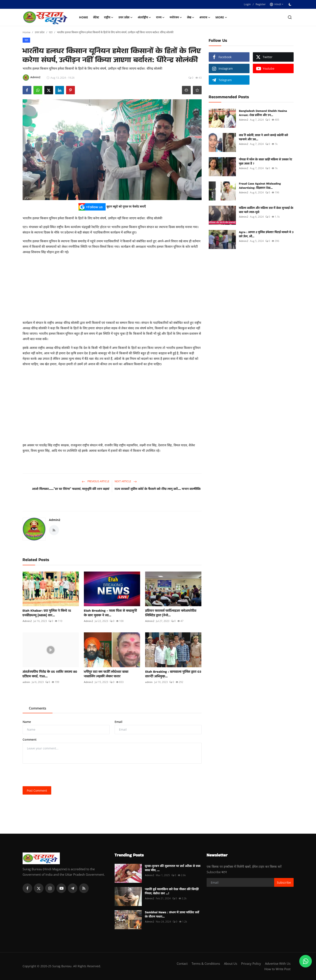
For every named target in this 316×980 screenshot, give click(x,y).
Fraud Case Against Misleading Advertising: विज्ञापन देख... (260, 186)
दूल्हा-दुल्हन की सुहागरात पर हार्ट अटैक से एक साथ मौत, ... (173, 868)
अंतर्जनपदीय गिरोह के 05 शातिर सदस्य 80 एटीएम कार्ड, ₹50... (50, 674)
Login (247, 4)
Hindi (275, 4)
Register (261, 4)
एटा (51, 32)
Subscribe (284, 882)
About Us (231, 963)
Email (118, 722)
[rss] (84, 888)
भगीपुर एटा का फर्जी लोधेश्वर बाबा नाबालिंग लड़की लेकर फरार (106, 674)
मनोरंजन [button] (176, 17)
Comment (30, 739)
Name (27, 722)
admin (26, 682)
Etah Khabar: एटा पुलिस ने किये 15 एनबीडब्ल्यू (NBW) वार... (47, 613)
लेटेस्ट (96, 17)
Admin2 (55, 520)
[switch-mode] (290, 4)
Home (84, 17)
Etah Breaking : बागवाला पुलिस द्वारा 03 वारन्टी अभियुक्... (173, 674)
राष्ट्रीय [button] (109, 17)
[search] (290, 17)
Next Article (126, 481)
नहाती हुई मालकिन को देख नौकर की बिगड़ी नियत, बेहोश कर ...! (172, 891)
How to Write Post (277, 969)
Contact (182, 963)
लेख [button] (191, 17)
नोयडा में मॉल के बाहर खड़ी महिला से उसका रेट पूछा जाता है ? (266, 161)
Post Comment (37, 791)
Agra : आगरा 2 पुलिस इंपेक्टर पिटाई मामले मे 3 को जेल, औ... (266, 234)
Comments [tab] (38, 708)
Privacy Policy (251, 963)
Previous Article (96, 481)
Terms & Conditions (206, 963)
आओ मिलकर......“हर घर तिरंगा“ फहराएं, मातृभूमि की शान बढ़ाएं (71, 489)
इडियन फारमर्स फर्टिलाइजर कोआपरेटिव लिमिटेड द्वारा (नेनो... (171, 613)
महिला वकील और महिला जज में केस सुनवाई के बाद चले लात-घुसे (266, 210)
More (221, 17)
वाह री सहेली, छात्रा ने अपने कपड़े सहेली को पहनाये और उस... (264, 137)
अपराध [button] (205, 17)
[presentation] (54, 775)
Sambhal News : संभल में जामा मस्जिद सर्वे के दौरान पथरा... (172, 914)
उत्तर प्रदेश (40, 32)
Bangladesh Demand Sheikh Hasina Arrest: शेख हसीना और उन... (263, 113)
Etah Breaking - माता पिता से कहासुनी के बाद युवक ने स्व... (110, 613)
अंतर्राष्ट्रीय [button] (144, 17)
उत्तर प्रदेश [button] (125, 17)
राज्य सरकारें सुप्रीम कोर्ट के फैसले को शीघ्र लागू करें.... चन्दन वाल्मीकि (158, 489)
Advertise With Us (278, 963)
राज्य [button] (160, 17)
